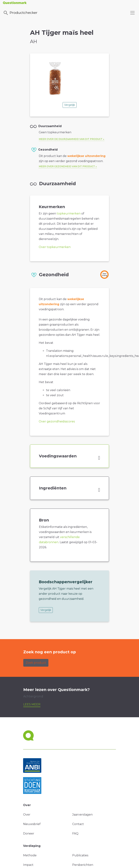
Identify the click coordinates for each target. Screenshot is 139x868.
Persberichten (83, 865)
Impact (28, 865)
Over (27, 815)
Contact (78, 824)
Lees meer (32, 704)
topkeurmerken (69, 213)
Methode (30, 855)
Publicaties (80, 855)
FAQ (75, 833)
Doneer (29, 833)
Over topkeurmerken (55, 247)
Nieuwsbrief (32, 824)
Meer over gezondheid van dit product (67, 166)
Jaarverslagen (82, 815)
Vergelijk (70, 105)
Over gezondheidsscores (57, 421)
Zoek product (36, 663)
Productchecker (20, 13)
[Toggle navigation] (132, 13)
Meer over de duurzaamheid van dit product (71, 139)
